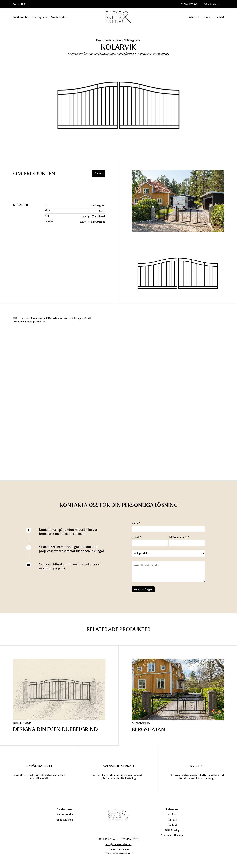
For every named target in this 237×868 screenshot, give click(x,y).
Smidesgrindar (113, 40)
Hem (99, 40)
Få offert (99, 174)
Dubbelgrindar (132, 40)
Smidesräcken (65, 820)
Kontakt (172, 825)
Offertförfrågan (213, 4)
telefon (69, 530)
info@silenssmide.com (118, 844)
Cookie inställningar (172, 835)
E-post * (136, 537)
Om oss (172, 820)
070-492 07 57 (130, 839)
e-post (80, 530)
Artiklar (172, 814)
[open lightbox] (178, 274)
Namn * (136, 523)
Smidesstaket (65, 809)
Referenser (172, 809)
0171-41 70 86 (189, 4)
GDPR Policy (172, 830)
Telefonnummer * (179, 537)
